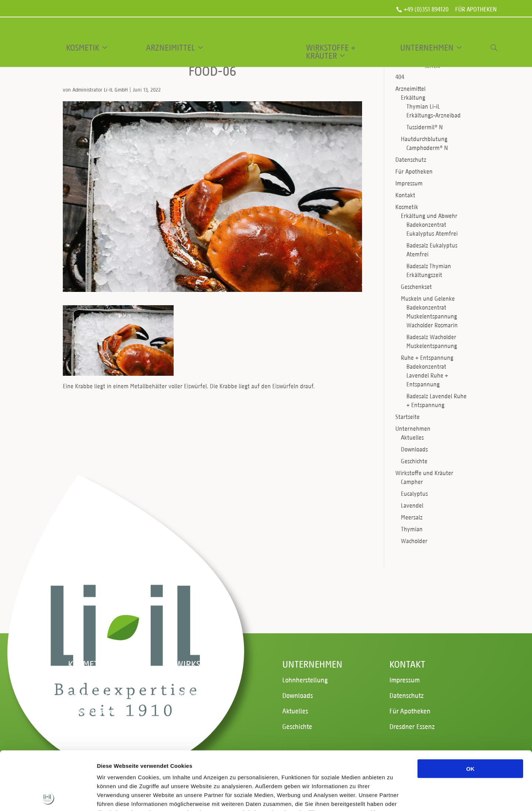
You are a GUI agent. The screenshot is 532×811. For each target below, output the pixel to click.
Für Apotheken (476, 10)
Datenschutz (411, 159)
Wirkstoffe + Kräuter (331, 52)
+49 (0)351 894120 (426, 10)
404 (400, 77)
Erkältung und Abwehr (429, 216)
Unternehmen (427, 48)
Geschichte (414, 461)
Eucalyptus (414, 493)
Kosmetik (83, 48)
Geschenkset (416, 287)
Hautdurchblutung (424, 139)
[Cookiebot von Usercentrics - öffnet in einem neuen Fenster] (48, 797)
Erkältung (413, 97)
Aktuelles (412, 437)
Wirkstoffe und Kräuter (424, 473)
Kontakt (405, 195)
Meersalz (412, 517)
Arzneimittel (170, 48)
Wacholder (414, 541)
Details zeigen (393, 796)
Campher (412, 482)
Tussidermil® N (425, 127)
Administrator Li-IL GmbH (100, 90)
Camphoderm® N (427, 148)
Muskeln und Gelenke (428, 298)
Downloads (414, 449)
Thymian (412, 529)
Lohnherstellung (305, 680)
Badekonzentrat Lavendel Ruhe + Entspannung (427, 375)
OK (470, 714)
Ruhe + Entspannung (427, 357)
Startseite (407, 417)
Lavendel (412, 505)
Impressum (409, 183)
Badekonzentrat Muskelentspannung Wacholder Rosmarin (432, 316)
